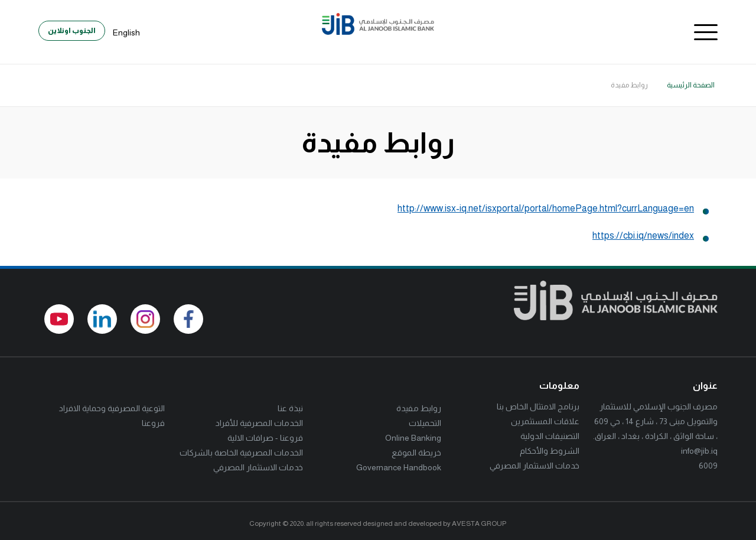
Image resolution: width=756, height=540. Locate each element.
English (126, 32)
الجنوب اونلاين (72, 31)
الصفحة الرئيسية (691, 85)
